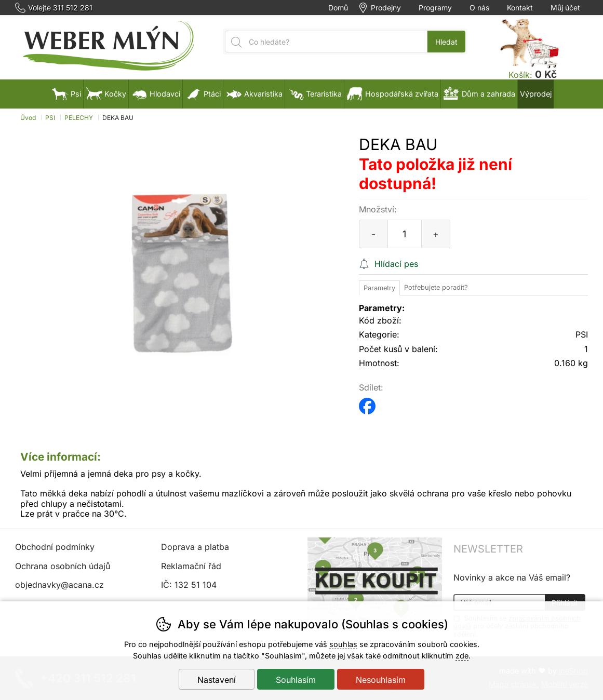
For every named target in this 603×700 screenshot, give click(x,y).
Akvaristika (254, 94)
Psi (66, 94)
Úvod (28, 118)
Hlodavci (156, 94)
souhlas (343, 644)
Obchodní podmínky (55, 547)
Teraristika (314, 94)
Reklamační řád (191, 566)
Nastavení (217, 680)
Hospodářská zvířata (392, 94)
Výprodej (536, 94)
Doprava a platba (195, 547)
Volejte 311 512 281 (60, 8)
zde (462, 656)
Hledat (446, 42)
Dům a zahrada (479, 94)
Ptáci (203, 94)
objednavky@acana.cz (59, 585)
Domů (338, 8)
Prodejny (386, 8)
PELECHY (79, 118)
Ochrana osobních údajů (63, 566)
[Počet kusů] (405, 234)
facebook (367, 403)
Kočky (106, 94)
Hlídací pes (396, 264)
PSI (50, 118)
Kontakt (520, 8)
